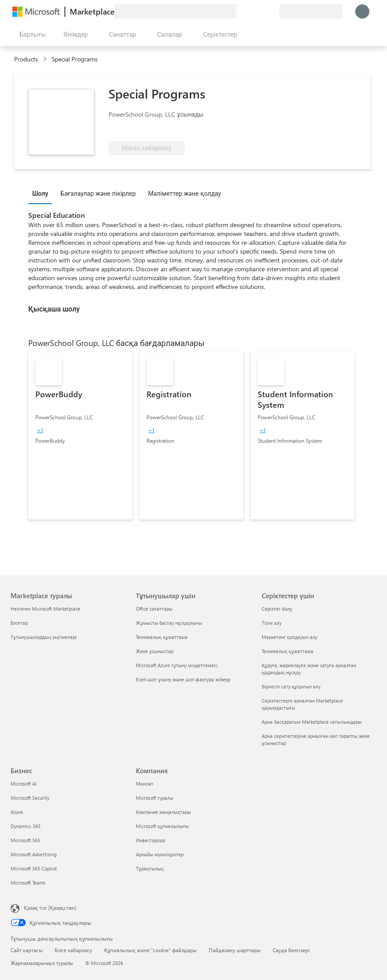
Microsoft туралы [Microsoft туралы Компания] (155, 798)
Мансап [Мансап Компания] (145, 784)
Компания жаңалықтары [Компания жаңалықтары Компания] (163, 812)
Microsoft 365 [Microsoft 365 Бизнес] (25, 840)
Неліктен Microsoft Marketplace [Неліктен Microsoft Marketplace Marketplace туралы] (45, 609)
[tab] (42, 193)
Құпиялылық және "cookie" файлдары (150, 950)
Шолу (40, 193)
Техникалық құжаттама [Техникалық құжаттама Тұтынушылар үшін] (162, 637)
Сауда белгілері (291, 950)
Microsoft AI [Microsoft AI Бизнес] (24, 784)
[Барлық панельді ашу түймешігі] (31, 34)
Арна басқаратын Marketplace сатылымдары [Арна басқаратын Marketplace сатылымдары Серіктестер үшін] (312, 722)
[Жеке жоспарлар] (272, 11)
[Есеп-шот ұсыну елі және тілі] (311, 11)
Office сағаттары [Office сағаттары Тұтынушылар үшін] (154, 609)
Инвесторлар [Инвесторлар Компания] (150, 840)
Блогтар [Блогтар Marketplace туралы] (19, 623)
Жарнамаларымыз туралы (42, 963)
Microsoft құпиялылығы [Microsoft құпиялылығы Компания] (162, 826)
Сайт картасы (27, 950)
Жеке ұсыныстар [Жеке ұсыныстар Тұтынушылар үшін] (155, 651)
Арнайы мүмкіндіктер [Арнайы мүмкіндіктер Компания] (160, 854)
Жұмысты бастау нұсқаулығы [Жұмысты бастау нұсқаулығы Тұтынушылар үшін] (169, 623)
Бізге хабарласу (73, 950)
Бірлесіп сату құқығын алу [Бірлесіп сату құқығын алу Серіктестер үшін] (291, 686)
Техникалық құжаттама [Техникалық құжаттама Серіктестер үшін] (287, 651)
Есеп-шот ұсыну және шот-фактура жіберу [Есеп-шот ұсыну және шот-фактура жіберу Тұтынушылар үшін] (183, 679)
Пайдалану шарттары (235, 950)
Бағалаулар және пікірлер (98, 193)
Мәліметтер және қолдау (185, 193)
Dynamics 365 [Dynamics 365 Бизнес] (26, 826)
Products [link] (26, 59)
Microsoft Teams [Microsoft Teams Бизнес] (28, 883)
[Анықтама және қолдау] (251, 11)
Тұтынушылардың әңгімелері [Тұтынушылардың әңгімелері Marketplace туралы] (44, 637)
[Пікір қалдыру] (240, 11)
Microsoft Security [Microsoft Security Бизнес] (30, 798)
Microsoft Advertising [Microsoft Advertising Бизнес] (34, 854)
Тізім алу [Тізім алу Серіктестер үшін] (272, 623)
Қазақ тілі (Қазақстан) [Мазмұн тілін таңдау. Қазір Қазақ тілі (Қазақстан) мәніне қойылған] (50, 908)
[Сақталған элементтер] (262, 11)
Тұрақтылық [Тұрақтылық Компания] (150, 868)
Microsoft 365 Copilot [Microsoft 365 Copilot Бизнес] (34, 868)
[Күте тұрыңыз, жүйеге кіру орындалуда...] (362, 11)
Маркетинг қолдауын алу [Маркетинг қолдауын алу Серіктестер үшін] (289, 637)
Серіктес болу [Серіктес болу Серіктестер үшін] (277, 609)
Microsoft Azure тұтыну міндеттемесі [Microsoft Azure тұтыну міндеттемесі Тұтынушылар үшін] (177, 665)
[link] (80, 436)
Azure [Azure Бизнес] (17, 812)
